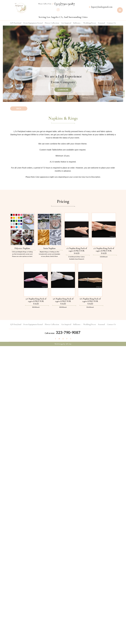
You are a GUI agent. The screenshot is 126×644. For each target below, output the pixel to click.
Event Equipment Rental (33, 23)
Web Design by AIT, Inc (63, 344)
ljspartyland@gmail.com (102, 7)
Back (19, 109)
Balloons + (77, 23)
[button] (124, 91)
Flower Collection (52, 23)
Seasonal (101, 23)
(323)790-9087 (65, 4)
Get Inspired (66, 23)
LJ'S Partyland (16, 23)
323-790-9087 (68, 332)
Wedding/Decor (90, 23)
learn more (63, 90)
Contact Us (111, 23)
